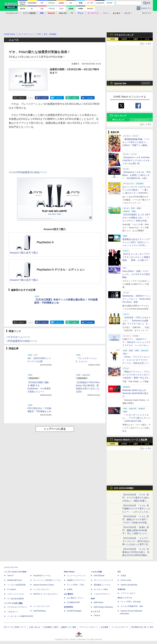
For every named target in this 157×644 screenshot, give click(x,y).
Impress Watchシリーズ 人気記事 (131, 440)
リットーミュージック (76, 576)
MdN (93, 599)
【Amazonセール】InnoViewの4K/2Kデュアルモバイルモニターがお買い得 (136, 160)
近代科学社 (69, 607)
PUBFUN (121, 589)
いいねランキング (141, 120)
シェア (44, 98)
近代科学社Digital (74, 611)
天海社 (123, 576)
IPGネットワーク (125, 598)
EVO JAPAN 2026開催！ (124, 488)
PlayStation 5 (45, 242)
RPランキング (118, 120)
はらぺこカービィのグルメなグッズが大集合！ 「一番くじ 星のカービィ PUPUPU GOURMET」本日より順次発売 (136, 193)
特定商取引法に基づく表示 (142, 627)
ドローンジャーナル (15, 594)
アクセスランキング (124, 35)
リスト (30, 98)
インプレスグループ (120, 627)
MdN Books (99, 602)
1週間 (136, 39)
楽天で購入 (32, 253)
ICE (119, 572)
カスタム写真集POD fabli (132, 606)
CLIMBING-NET (74, 602)
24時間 (124, 39)
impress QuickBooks (129, 585)
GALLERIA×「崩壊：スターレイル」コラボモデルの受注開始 (136, 274)
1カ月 (147, 39)
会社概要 (105, 627)
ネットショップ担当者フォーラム (47, 580)
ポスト (22, 98)
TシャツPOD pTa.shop (131, 602)
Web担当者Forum (14, 580)
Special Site (120, 83)
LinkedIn (90, 98)
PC (72, 13)
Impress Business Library (44, 585)
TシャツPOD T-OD (75, 585)
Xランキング (120, 116)
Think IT (11, 576)
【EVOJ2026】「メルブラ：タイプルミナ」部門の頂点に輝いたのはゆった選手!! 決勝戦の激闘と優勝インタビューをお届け (136, 544)
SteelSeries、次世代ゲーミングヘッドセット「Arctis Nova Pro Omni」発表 (136, 299)
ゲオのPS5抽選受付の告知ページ (29, 172)
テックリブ (95, 612)
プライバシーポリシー (88, 627)
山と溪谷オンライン (75, 598)
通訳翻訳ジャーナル (102, 585)
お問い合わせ (35, 627)
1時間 (113, 39)
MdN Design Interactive (103, 607)
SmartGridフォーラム (42, 576)
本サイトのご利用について (15, 627)
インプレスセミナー (42, 589)
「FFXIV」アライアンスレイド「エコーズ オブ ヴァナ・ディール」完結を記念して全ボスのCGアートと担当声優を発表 (136, 363)
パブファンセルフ (128, 593)
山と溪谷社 (69, 594)
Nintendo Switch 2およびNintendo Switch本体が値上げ (135, 393)
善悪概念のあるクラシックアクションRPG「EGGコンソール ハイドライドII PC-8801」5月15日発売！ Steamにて (136, 245)
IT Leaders (12, 589)
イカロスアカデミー (102, 594)
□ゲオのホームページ (18, 337)
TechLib (97, 615)
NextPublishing (39, 611)
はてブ (59, 98)
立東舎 (70, 589)
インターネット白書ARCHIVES (20, 616)
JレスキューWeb (101, 589)
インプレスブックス (42, 606)
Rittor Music (69, 572)
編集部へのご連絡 (69, 627)
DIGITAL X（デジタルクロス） (46, 594)
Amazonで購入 (18, 253)
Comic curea (126, 580)
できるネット (13, 612)
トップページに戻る (55, 429)
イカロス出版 (96, 572)
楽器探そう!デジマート (76, 580)
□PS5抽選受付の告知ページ (22, 341)
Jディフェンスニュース (103, 580)
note (74, 98)
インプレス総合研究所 (16, 585)
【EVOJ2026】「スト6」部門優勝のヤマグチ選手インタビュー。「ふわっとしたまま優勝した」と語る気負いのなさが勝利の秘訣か (136, 512)
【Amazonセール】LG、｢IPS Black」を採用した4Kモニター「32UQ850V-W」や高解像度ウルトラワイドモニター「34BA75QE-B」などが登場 (136, 178)
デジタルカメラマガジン (17, 607)
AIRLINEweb (99, 576)
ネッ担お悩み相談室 (15, 599)
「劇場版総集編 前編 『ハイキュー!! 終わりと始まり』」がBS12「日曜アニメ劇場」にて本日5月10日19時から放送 (136, 145)
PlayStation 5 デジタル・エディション (61, 270)
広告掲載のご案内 (51, 627)
